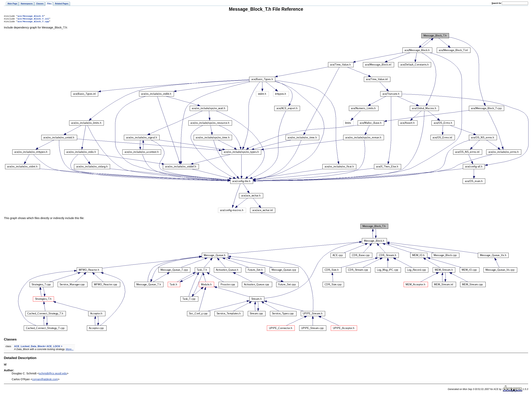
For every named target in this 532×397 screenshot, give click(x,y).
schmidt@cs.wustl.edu (53, 375)
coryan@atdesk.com (45, 380)
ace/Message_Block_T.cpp (33, 23)
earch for (496, 3)
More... (70, 350)
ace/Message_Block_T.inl (33, 19)
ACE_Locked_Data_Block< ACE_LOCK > (38, 347)
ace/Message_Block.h (30, 16)
